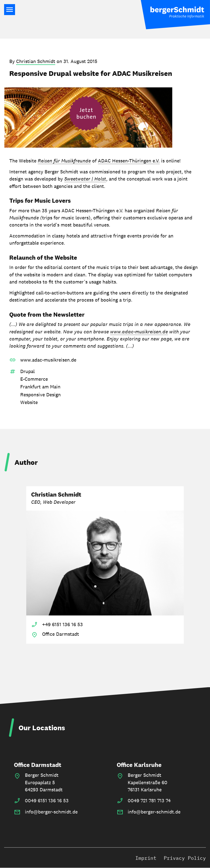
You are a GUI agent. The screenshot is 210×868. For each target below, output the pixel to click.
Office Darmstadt (38, 765)
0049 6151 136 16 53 (47, 800)
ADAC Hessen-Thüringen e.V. (129, 161)
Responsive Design (40, 395)
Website (29, 402)
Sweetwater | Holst (85, 179)
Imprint (146, 858)
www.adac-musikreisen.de (139, 332)
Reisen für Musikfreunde (64, 161)
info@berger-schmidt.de (51, 812)
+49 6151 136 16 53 (62, 624)
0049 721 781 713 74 (149, 800)
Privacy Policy (185, 858)
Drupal (27, 371)
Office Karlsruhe (139, 765)
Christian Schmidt (36, 61)
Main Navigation (10, 10)
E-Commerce (34, 379)
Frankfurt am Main (40, 387)
